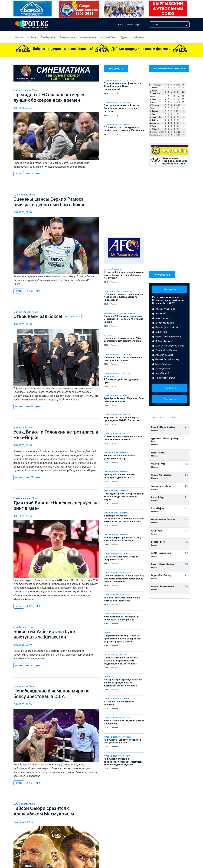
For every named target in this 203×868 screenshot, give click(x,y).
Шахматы (125, 513)
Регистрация (134, 25)
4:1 (186, 497)
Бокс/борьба (47, 38)
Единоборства (66, 38)
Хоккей (131, 313)
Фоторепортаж (74, 318)
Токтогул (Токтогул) (166, 378)
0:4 (186, 475)
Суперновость (111, 453)
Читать (19, 174)
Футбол (30, 38)
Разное (107, 633)
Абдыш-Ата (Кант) (165, 309)
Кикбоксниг (126, 291)
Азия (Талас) (162, 373)
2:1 (186, 508)
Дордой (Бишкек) (165, 323)
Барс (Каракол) (163, 364)
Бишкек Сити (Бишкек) (167, 359)
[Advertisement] (124, 188)
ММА (125, 396)
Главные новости (112, 80)
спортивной (33, 472)
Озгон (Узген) (163, 369)
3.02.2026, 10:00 (23, 446)
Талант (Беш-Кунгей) (166, 350)
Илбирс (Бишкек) (164, 341)
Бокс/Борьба (110, 655)
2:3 (186, 520)
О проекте (139, 38)
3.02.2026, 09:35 (23, 518)
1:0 (186, 587)
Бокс (125, 434)
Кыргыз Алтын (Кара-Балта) (170, 346)
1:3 (186, 531)
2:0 (186, 553)
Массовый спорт (109, 38)
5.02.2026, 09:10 (23, 213)
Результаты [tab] (158, 417)
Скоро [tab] (173, 417)
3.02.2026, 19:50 (23, 325)
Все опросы (170, 289)
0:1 (186, 575)
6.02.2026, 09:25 (23, 108)
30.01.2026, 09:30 (23, 824)
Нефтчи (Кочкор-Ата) (167, 327)
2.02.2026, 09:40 (23, 647)
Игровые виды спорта (115, 313)
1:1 (186, 453)
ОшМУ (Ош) (161, 332)
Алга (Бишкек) (163, 318)
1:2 (186, 464)
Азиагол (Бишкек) (165, 355)
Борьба (127, 102)
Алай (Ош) (161, 314)
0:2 (186, 427)
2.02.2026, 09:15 (23, 707)
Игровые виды (87, 38)
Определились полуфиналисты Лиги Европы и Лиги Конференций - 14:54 (73, 55)
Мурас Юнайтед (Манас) (168, 337)
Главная (19, 38)
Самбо (126, 124)
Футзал (117, 269)
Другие (124, 38)
